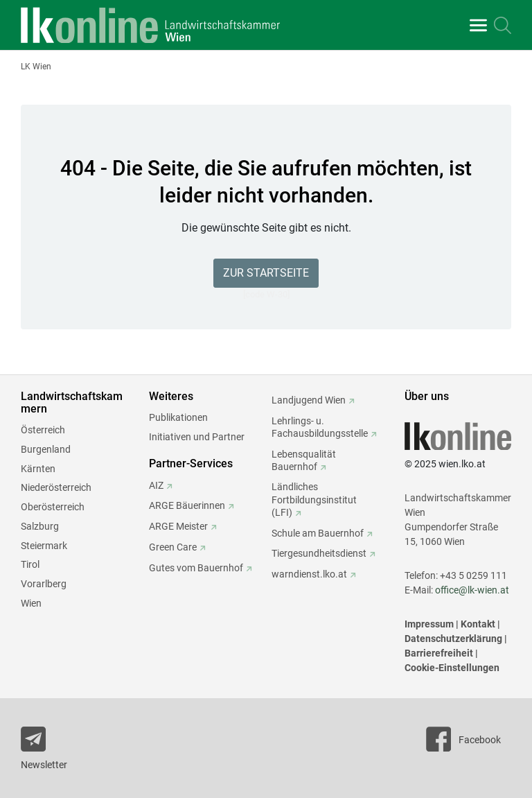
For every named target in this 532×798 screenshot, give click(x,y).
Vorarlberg (44, 584)
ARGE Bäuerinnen (187, 505)
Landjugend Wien (309, 400)
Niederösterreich (56, 487)
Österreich (43, 430)
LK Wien (36, 67)
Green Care (173, 547)
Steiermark (44, 546)
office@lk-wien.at (472, 590)
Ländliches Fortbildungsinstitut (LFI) (314, 499)
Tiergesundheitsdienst (319, 553)
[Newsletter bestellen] (56, 751)
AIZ (156, 485)
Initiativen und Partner (197, 437)
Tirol (30, 564)
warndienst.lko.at (309, 574)
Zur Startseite (266, 273)
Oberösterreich (53, 507)
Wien (31, 603)
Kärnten (38, 469)
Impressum (429, 624)
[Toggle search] (503, 25)
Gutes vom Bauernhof (196, 568)
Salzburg (40, 526)
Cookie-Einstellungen (452, 668)
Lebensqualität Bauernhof (304, 460)
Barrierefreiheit (439, 653)
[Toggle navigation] (478, 25)
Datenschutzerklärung (453, 639)
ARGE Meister (178, 526)
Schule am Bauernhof (318, 533)
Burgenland (46, 449)
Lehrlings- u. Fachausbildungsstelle (320, 427)
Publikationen (178, 417)
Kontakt (478, 624)
